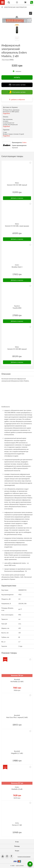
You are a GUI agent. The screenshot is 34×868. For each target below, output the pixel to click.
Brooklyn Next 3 (17, 267)
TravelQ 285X (17, 308)
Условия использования (24, 857)
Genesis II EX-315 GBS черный (17, 185)
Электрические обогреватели (15, 7)
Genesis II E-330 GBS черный (17, 349)
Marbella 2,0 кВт (17, 789)
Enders (24, 142)
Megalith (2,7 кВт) (17, 753)
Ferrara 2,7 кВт (17, 825)
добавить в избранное (18, 100)
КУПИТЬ (17, 77)
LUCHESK (21, 866)
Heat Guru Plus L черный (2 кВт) (17, 717)
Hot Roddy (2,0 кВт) (17, 682)
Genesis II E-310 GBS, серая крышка (17, 226)
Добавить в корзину (17, 198)
